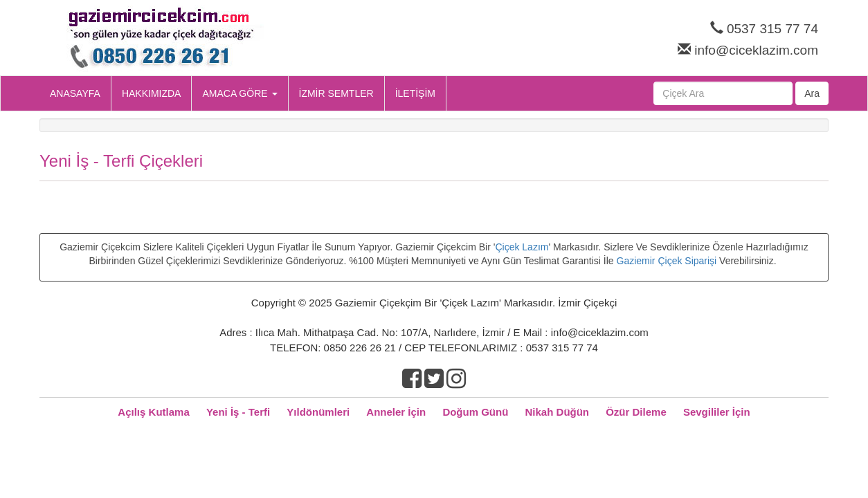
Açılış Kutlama (153, 412)
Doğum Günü (475, 412)
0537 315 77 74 (772, 29)
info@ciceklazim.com (756, 50)
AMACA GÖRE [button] (239, 93)
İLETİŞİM (415, 93)
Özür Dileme (636, 412)
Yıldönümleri (318, 412)
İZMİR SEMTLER (336, 93)
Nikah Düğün (558, 412)
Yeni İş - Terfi (238, 412)
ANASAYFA (75, 93)
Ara (812, 93)
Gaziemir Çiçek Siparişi (667, 261)
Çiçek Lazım (522, 247)
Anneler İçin (396, 412)
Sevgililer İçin (717, 412)
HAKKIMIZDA (152, 93)
